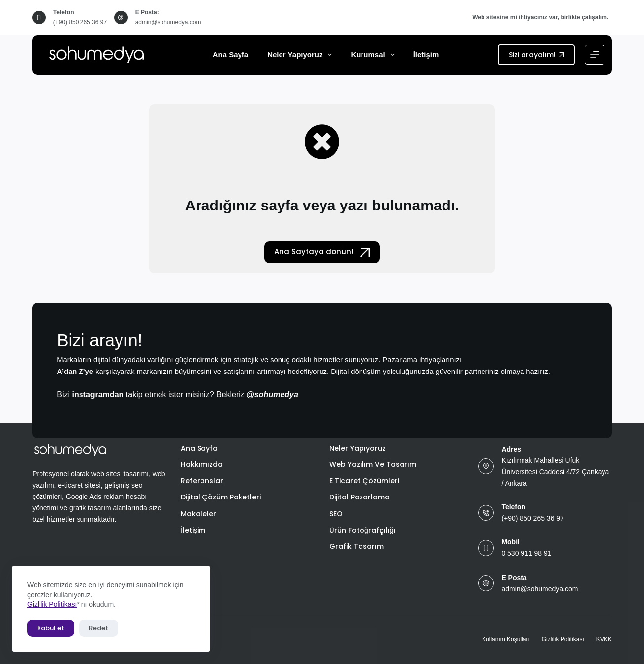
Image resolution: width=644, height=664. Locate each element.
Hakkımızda (202, 464)
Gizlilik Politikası (52, 604)
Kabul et (51, 628)
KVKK (604, 639)
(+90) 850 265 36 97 (80, 22)
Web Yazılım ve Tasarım (373, 464)
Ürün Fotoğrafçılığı (362, 530)
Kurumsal (374, 55)
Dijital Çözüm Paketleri (221, 497)
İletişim (426, 55)
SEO (336, 514)
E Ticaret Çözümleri (364, 481)
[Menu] (595, 55)
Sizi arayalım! (536, 55)
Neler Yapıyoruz (302, 55)
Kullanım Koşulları (506, 639)
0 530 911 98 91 (526, 553)
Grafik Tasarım (357, 546)
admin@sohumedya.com (168, 22)
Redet (99, 628)
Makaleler (199, 514)
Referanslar (202, 481)
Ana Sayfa (231, 55)
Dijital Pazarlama (360, 497)
